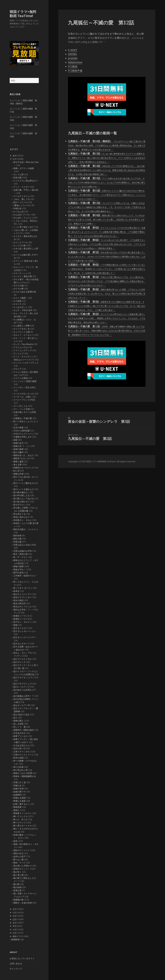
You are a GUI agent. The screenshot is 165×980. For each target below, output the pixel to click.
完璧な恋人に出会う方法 (25, 545)
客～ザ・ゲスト (20, 557)
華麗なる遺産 (19, 801)
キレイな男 (18, 174)
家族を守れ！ (19, 569)
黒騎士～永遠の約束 (23, 903)
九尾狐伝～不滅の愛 (23, 418)
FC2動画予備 (75, 71)
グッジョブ (18, 353)
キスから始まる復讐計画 (25, 292)
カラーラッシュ (20, 273)
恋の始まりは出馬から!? (24, 690)
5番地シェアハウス (22, 205)
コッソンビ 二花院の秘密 (25, 381)
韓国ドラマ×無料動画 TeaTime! (23, 14)
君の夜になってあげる (24, 498)
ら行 (15, 929)
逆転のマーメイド (22, 850)
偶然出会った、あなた (24, 455)
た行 (15, 912)
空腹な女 (17, 785)
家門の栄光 (18, 573)
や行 (15, 926)
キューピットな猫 (22, 332)
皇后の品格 (18, 758)
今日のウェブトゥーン (24, 434)
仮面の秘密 (18, 449)
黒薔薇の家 (18, 900)
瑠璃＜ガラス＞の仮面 (24, 168)
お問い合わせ (16, 964)
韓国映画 (15, 939)
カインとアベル (20, 242)
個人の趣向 (18, 452)
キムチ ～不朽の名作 (23, 310)
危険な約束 (18, 474)
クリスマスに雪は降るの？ (26, 181)
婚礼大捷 (17, 539)
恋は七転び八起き (22, 714)
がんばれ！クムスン (23, 218)
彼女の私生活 (19, 603)
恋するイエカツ (20, 628)
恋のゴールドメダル (23, 659)
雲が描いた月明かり (23, 866)
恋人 (15, 718)
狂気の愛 (17, 178)
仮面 (15, 440)
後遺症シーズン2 (21, 619)
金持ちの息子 (19, 856)
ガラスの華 (18, 289)
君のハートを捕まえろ (24, 489)
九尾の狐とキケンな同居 (25, 412)
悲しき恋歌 (18, 724)
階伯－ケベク (19, 863)
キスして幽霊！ (20, 298)
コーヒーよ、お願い (23, 397)
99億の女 (18, 208)
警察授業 (17, 807)
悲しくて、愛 (19, 727)
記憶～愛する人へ (22, 804)
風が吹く (17, 872)
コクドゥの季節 (20, 378)
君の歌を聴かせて (22, 502)
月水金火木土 (19, 733)
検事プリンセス (20, 736)
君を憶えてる (19, 514)
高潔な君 (17, 890)
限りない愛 (18, 860)
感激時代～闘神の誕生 (24, 730)
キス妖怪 (17, 301)
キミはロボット (20, 307)
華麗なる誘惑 (19, 798)
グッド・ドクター (22, 187)
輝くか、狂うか (20, 819)
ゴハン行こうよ (20, 406)
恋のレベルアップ (22, 687)
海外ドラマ (18, 936)
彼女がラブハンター (23, 597)
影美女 (16, 591)
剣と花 (16, 471)
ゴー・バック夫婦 (22, 409)
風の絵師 (17, 887)
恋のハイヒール (20, 202)
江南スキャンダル (22, 752)
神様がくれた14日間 (23, 773)
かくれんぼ (18, 212)
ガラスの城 (18, 286)
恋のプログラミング (23, 684)
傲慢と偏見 (18, 461)
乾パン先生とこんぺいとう (26, 421)
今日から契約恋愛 (22, 431)
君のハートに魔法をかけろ (26, 483)
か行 (15, 159)
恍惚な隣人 (18, 721)
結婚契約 (17, 795)
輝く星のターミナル (23, 826)
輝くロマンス (19, 822)
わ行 (15, 933)
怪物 (15, 625)
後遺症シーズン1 (21, 616)
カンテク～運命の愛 (23, 276)
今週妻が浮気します (23, 437)
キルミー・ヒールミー (24, 335)
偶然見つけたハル (22, 458)
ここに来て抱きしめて (24, 227)
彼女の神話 (18, 600)
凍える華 (17, 465)
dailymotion (75, 62)
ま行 (15, 923)
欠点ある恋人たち (22, 745)
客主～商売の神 (20, 554)
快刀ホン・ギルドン (23, 622)
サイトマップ (16, 969)
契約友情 (17, 536)
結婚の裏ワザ (19, 792)
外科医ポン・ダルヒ (23, 520)
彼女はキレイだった (23, 606)
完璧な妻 (17, 542)
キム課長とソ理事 (22, 326)
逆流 (15, 841)
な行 (15, 916)
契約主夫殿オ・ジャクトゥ (26, 529)
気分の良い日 (19, 748)
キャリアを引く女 (22, 329)
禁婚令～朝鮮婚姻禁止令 (25, 776)
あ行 (15, 156)
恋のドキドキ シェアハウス (26, 677)
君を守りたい (19, 505)
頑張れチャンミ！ (22, 869)
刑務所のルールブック (24, 468)
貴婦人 (16, 810)
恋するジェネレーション (25, 631)
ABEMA (72, 54)
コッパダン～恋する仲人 (25, 387)
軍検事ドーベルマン (23, 813)
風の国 (16, 884)
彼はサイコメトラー (23, 594)
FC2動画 (73, 66)
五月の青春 (18, 428)
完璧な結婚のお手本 (23, 551)
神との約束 (18, 767)
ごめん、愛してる (22, 199)
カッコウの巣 (19, 245)
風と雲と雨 (18, 875)
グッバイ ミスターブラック (26, 363)
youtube (73, 58)
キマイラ (17, 304)
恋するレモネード (22, 644)
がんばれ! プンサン (22, 215)
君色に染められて (22, 517)
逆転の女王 (18, 853)
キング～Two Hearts (23, 344)
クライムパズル (20, 347)
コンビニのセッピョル (24, 394)
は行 (15, 919)
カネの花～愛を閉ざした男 (26, 249)
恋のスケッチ (19, 662)
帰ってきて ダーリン (23, 588)
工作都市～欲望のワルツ (25, 576)
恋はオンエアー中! (22, 705)
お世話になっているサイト (22, 958)
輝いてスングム (20, 816)
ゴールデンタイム (22, 196)
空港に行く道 (19, 782)
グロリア (17, 369)
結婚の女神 (18, 789)
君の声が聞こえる (22, 495)
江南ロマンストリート (24, 755)
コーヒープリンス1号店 (24, 400)
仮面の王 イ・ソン (22, 446)
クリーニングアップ (23, 350)
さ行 (15, 909)
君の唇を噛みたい (22, 492)
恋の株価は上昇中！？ (24, 696)
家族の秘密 (18, 566)
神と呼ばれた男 (20, 770)
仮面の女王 (18, 443)
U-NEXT (73, 50)
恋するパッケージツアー (25, 637)
